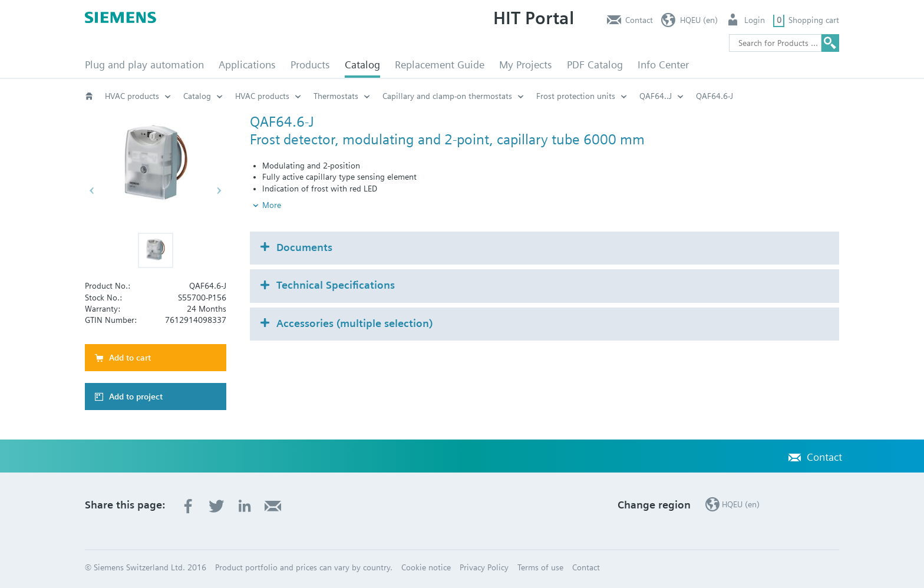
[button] (156, 250)
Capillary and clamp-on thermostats (447, 96)
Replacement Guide (440, 65)
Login (755, 20)
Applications (247, 65)
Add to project (136, 397)
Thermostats (336, 96)
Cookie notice (426, 567)
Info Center (663, 65)
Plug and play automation (144, 65)
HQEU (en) (699, 20)
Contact (639, 20)
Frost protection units (576, 96)
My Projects (526, 65)
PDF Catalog (595, 65)
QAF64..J (656, 96)
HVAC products (132, 96)
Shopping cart (814, 20)
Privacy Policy (484, 567)
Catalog (362, 65)
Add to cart (130, 358)
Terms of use (540, 567)
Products (310, 65)
